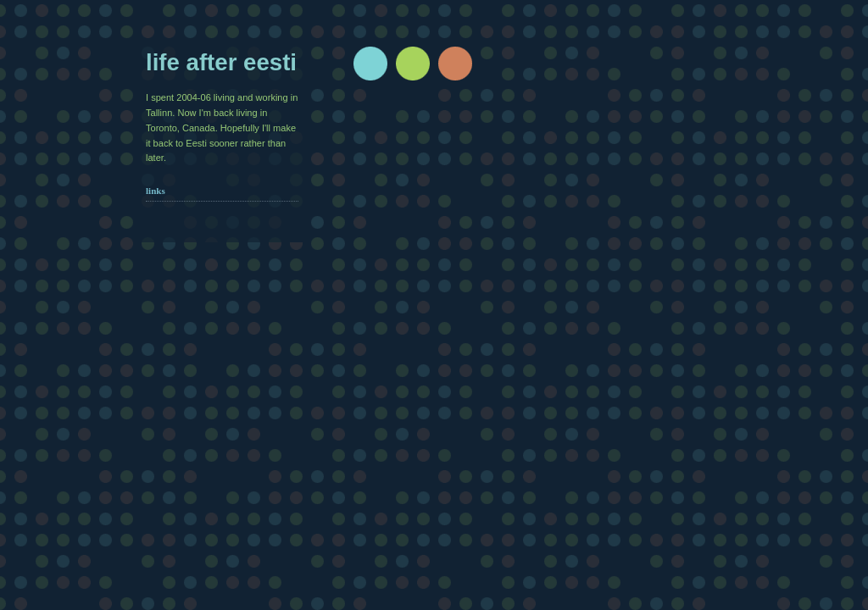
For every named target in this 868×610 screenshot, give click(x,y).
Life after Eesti (221, 62)
